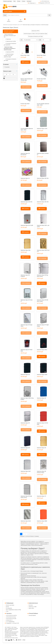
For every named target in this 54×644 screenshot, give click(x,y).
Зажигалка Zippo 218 (25, 375)
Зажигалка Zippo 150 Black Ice (43, 154)
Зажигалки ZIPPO (9, 52)
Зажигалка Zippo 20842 (42, 350)
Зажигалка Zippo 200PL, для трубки (43, 226)
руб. (5, 76)
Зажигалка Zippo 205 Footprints (25, 276)
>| (28, 534)
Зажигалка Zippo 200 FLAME (27, 225)
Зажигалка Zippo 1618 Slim (26, 202)
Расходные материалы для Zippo (10, 60)
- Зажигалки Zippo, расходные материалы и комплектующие (10, 48)
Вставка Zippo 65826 (41, 79)
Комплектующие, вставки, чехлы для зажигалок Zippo (9, 55)
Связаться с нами (33, 607)
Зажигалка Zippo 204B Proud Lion (43, 251)
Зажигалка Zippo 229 (41, 398)
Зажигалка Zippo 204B (25, 250)
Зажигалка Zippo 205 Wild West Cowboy (43, 301)
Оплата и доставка (10, 605)
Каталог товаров (15, 11)
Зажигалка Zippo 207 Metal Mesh (26, 350)
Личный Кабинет (32, 615)
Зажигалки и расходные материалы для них (9, 31)
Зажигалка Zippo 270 (41, 496)
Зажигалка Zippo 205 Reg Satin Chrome (42, 276)
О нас (7, 611)
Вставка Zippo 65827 (25, 104)
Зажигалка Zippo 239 (25, 448)
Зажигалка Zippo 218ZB (42, 375)
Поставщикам (9, 608)
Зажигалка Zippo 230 (25, 423)
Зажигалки (7, 39)
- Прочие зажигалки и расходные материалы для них (10, 36)
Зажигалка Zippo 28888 (42, 521)
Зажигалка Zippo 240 (41, 448)
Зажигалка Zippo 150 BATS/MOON (25, 154)
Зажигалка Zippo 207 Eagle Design (43, 325)
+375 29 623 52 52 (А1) (11, 617)
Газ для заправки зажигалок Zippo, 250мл (27, 129)
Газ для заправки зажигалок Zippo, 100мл (43, 104)
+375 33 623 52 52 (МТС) (11, 615)
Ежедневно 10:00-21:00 (44, 3)
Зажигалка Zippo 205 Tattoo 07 (27, 301)
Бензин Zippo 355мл (41, 55)
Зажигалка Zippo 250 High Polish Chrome (26, 497)
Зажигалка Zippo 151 (25, 178)
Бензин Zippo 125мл (25, 55)
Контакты (31, 605)
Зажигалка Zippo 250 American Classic (41, 472)
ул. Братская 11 (32, 3)
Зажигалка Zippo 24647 (26, 471)
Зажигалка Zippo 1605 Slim (43, 178)
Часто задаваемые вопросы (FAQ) (13, 610)
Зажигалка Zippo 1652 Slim (43, 202)
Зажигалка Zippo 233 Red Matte (42, 424)
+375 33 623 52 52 (45, 1)
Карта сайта (31, 608)
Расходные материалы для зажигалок (10, 44)
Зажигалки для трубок (10, 41)
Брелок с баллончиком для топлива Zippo (27, 79)
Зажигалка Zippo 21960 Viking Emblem (27, 399)
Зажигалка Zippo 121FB (42, 129)
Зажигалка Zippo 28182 (26, 521)
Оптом (7, 607)
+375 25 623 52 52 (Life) (11, 619)
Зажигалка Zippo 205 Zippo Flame (26, 325)
